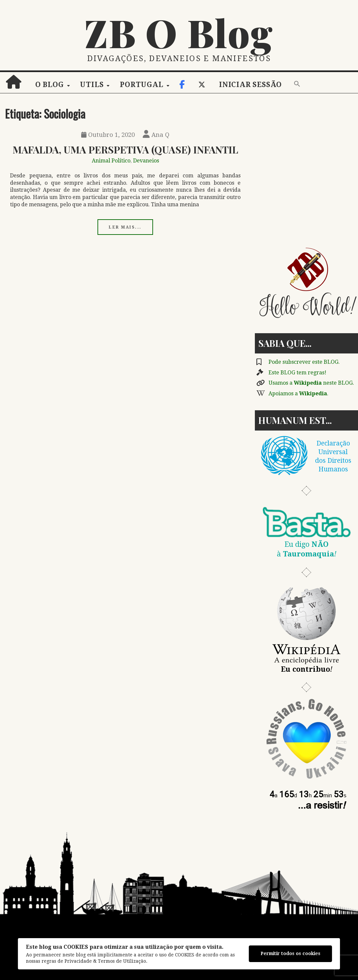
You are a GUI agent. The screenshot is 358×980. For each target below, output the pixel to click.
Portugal (141, 85)
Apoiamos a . (298, 393)
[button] (297, 84)
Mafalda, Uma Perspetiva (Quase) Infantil (125, 149)
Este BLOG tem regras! (297, 373)
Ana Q (156, 135)
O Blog (50, 85)
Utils (92, 85)
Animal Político (111, 161)
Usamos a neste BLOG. (311, 383)
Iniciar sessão (250, 85)
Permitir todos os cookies (290, 953)
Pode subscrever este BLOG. (304, 362)
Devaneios (146, 161)
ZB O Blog (179, 32)
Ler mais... (125, 227)
